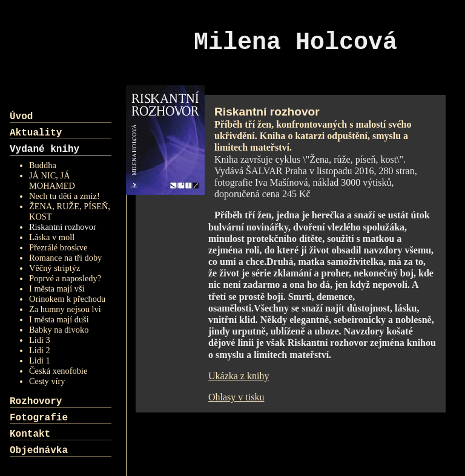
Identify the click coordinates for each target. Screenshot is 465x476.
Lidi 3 (40, 340)
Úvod (21, 117)
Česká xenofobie (58, 371)
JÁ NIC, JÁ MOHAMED (52, 181)
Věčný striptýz (54, 268)
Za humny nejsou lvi (65, 309)
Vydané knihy (45, 149)
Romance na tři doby (65, 258)
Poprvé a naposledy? (65, 278)
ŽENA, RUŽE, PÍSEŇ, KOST (70, 211)
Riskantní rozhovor (63, 227)
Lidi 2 (40, 350)
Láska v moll (52, 237)
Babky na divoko (59, 330)
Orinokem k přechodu (67, 299)
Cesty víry (47, 381)
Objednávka (39, 451)
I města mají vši (57, 289)
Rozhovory (36, 402)
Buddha (43, 165)
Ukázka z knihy (239, 376)
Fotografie (39, 418)
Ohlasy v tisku (236, 397)
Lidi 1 (40, 360)
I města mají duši (59, 319)
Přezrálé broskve (58, 247)
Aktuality (36, 133)
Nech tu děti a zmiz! (64, 196)
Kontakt (30, 434)
